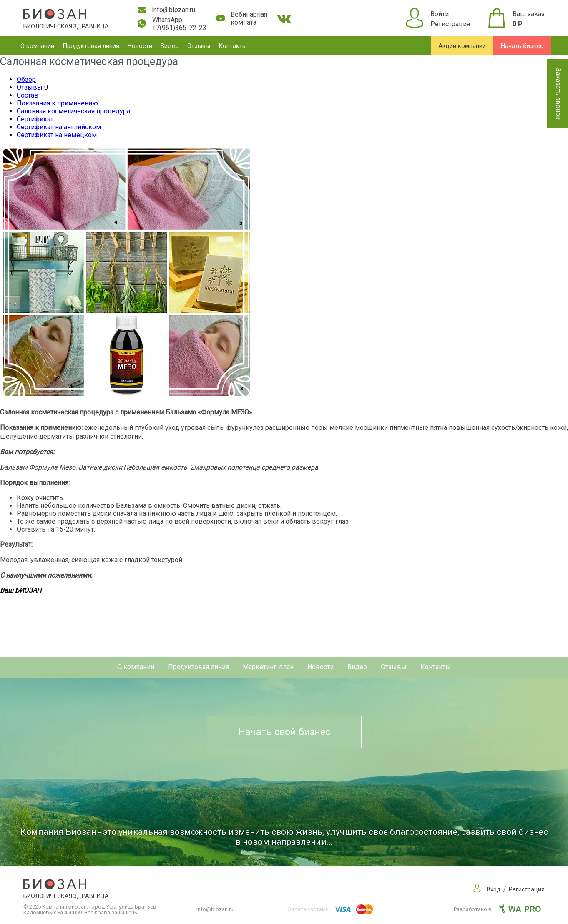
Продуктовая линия (91, 46)
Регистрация (450, 24)
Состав (28, 95)
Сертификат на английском (59, 127)
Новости (140, 46)
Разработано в (497, 909)
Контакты (233, 46)
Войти (440, 14)
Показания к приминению (57, 103)
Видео (170, 46)
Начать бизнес (522, 46)
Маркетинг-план (268, 667)
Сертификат (35, 119)
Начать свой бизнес (284, 732)
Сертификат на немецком (57, 135)
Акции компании (462, 46)
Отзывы (199, 46)
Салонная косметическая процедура (73, 111)
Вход (494, 889)
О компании (37, 46)
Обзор (26, 79)
